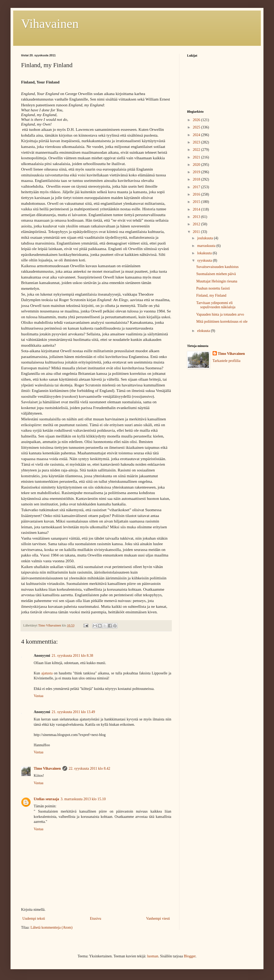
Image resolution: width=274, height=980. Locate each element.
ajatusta (47, 673)
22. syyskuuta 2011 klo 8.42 (89, 768)
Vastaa (39, 696)
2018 (197, 179)
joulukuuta (205, 238)
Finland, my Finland (211, 295)
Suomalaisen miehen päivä (216, 274)
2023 (197, 142)
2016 (197, 194)
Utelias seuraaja (46, 799)
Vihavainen (50, 24)
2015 (197, 202)
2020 (197, 165)
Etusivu (96, 919)
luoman (153, 956)
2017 (197, 187)
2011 (197, 232)
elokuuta (204, 331)
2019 (197, 172)
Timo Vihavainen (47, 768)
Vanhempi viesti (158, 919)
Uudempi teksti (34, 919)
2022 (197, 150)
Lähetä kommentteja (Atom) (52, 927)
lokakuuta (205, 253)
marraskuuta (207, 246)
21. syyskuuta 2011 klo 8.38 (72, 656)
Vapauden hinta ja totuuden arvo (220, 314)
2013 (197, 217)
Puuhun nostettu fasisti (213, 288)
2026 (197, 120)
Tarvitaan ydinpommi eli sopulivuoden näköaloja (216, 305)
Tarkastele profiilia (227, 361)
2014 (197, 209)
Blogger (190, 956)
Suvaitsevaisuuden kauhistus (217, 267)
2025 (197, 127)
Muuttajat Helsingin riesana (217, 281)
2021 (197, 157)
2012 (197, 224)
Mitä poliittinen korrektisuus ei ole (222, 322)
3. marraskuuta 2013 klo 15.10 (83, 799)
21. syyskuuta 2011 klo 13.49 (73, 712)
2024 (197, 135)
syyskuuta (205, 260)
